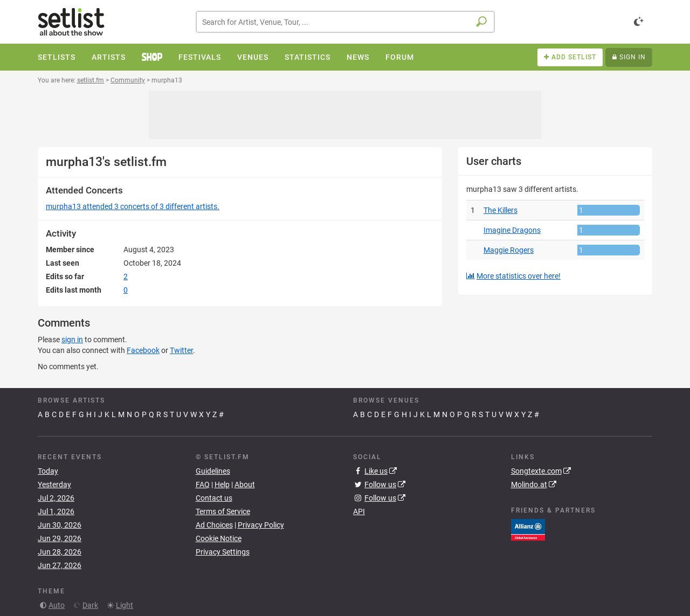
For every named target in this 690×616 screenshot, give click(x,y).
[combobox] (345, 22)
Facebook (143, 350)
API (359, 511)
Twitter (181, 350)
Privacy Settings (223, 552)
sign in (72, 340)
